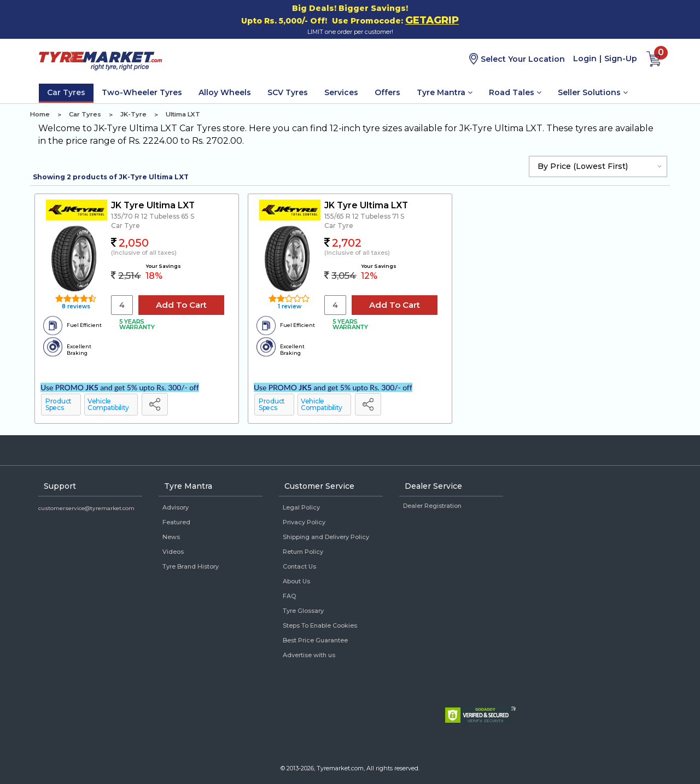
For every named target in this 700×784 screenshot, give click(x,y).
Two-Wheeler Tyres (142, 92)
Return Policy (303, 552)
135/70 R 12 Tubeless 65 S (153, 216)
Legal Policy (301, 507)
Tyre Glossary (303, 611)
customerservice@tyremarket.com (86, 508)
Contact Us (299, 566)
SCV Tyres (288, 92)
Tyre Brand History (191, 566)
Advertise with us (309, 655)
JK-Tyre (133, 114)
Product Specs (59, 404)
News (171, 537)
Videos (173, 552)
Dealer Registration (432, 506)
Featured (176, 522)
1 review (289, 306)
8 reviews (75, 306)
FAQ (289, 596)
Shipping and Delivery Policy (326, 537)
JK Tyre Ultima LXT (153, 205)
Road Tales (515, 92)
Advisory (176, 507)
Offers (387, 92)
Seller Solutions (593, 92)
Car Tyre (126, 226)
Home (40, 114)
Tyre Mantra (445, 92)
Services (341, 92)
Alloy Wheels (225, 92)
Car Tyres (66, 92)
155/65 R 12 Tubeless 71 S (364, 216)
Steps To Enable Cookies (320, 625)
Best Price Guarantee (315, 640)
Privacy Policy (304, 522)
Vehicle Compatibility (108, 404)
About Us (296, 581)
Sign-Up (621, 58)
